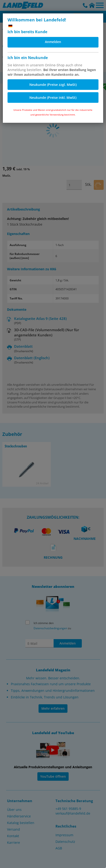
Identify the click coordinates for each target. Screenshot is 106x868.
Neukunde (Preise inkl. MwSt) (53, 98)
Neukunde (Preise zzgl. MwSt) (53, 85)
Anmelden (53, 42)
